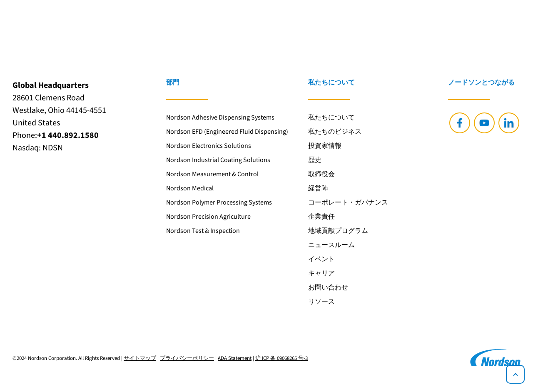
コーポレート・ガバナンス (348, 202)
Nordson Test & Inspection (203, 231)
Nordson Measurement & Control (212, 174)
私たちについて (331, 117)
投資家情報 (325, 146)
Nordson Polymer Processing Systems (219, 202)
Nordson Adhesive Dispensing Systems (220, 117)
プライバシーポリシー (187, 358)
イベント (321, 259)
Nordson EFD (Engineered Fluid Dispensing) (227, 132)
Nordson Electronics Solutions (209, 146)
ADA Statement (235, 358)
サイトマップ (140, 358)
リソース (321, 302)
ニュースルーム (331, 245)
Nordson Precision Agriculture (208, 217)
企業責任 (321, 217)
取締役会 (321, 174)
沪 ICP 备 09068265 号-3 (281, 358)
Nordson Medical (190, 188)
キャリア (321, 273)
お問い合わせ (328, 287)
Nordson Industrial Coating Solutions (218, 160)
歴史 (315, 160)
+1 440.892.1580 (68, 135)
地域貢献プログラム (338, 231)
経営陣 (318, 188)
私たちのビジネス (335, 132)
